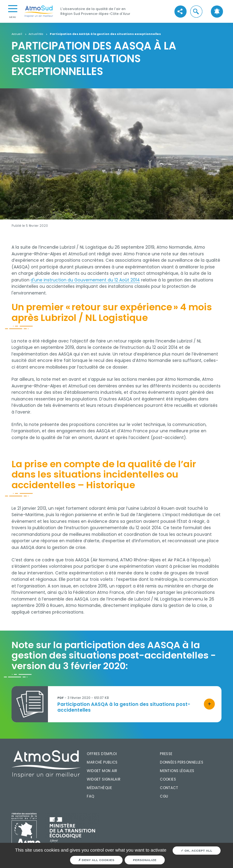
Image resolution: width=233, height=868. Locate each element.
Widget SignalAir (104, 779)
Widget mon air (102, 771)
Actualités (36, 34)
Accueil (17, 34)
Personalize (145, 860)
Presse (166, 754)
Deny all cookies (96, 860)
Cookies (168, 779)
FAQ (90, 796)
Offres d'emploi (102, 754)
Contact (169, 788)
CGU (164, 796)
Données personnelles (182, 762)
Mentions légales (177, 771)
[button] (196, 12)
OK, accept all (197, 851)
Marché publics (102, 762)
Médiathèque (99, 788)
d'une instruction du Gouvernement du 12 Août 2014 (85, 280)
